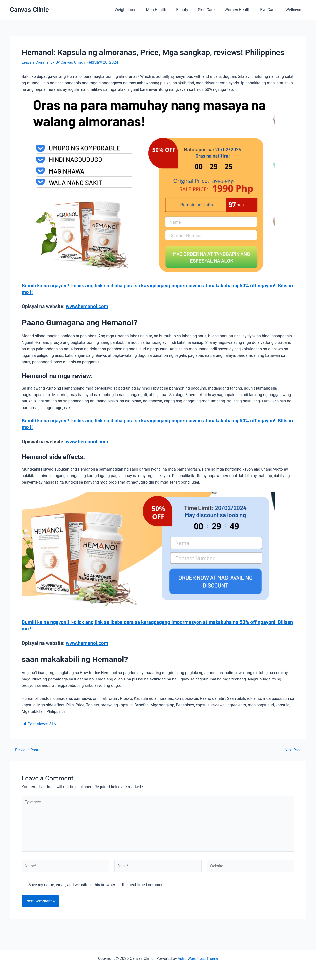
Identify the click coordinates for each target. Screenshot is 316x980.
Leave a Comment (38, 62)
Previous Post (25, 750)
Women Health (242, 10)
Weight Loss (138, 10)
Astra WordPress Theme (198, 958)
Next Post (295, 750)
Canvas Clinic (29, 10)
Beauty (191, 10)
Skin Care (213, 10)
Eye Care (271, 10)
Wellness (294, 10)
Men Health (167, 10)
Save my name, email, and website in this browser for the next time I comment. (97, 888)
